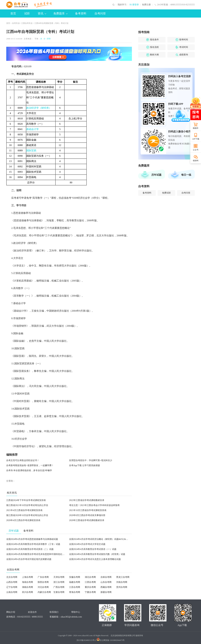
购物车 (196, 128)
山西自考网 (12, 582)
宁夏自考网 (90, 592)
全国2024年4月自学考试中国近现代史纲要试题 (29, 559)
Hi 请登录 (134, 5)
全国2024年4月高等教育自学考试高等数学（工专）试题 (33, 544)
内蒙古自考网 (44, 592)
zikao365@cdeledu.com (71, 617)
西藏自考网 (106, 587)
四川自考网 (27, 592)
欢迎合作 (32, 612)
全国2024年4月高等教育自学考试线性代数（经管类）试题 (97, 554)
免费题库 (60, 13)
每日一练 (186, 175)
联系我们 (54, 612)
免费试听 (166, 193)
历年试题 (156, 175)
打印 (48, 39)
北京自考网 (12, 577)
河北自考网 (43, 587)
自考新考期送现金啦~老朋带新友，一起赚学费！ (30, 465)
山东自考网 (106, 582)
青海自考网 (75, 592)
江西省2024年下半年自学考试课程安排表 (26, 500)
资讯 (42, 13)
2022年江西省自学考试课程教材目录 (87, 500)
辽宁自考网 (12, 587)
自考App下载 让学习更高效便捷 (84, 465)
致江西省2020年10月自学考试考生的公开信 (27, 515)
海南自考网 (27, 582)
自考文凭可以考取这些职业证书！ (23, 460)
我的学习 (122, 5)
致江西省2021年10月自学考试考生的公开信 (27, 505)
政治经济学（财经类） (39, 108)
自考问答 (100, 13)
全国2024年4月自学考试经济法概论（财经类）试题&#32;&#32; (99, 539)
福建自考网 (75, 582)
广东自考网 (43, 577)
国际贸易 (31, 150)
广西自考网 (59, 587)
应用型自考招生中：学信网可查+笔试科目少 (91, 460)
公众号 (196, 150)
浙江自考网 (59, 582)
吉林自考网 (106, 577)
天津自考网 (59, 577)
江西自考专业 (27, 23)
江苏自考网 (75, 587)
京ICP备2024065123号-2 (86, 640)
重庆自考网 (90, 587)
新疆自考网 (106, 592)
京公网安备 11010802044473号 (111, 640)
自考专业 (16, 23)
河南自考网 (122, 582)
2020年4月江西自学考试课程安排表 (23, 520)
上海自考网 (27, 577)
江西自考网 (90, 582)
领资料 (196, 161)
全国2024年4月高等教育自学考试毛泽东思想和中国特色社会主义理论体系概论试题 (46, 554)
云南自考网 (12, 592)
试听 (27, 13)
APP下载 (196, 139)
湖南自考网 (27, 587)
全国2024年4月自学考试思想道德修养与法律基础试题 (32, 539)
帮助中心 (76, 612)
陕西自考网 (43, 582)
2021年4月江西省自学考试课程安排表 (24, 510)
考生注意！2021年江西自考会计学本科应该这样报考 (94, 505)
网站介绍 (11, 612)
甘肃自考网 (59, 592)
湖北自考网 (90, 577)
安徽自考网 (75, 577)
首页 (13, 13)
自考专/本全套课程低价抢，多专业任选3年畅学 (29, 470)
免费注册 (146, 5)
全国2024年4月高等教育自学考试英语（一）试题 (93, 549)
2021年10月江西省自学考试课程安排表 (88, 510)
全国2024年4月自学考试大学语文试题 (87, 544)
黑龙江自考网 (123, 577)
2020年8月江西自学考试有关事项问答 (87, 515)
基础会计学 (33, 129)
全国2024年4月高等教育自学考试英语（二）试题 (30, 549)
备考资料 (81, 13)
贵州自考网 (122, 587)
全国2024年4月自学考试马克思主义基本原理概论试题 (95, 559)
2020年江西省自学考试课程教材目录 (87, 520)
